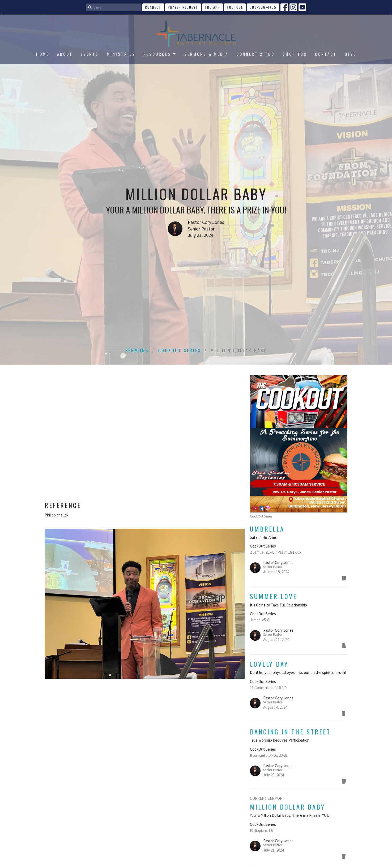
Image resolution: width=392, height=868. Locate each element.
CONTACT (326, 54)
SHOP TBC (295, 54)
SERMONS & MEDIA (206, 54)
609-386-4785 (263, 7)
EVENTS (90, 54)
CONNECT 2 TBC (255, 54)
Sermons (137, 350)
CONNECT (153, 7)
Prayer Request (183, 7)
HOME (43, 54)
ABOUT (65, 54)
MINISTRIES (121, 54)
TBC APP (212, 7)
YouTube (235, 7)
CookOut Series (180, 350)
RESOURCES (160, 54)
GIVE (350, 54)
